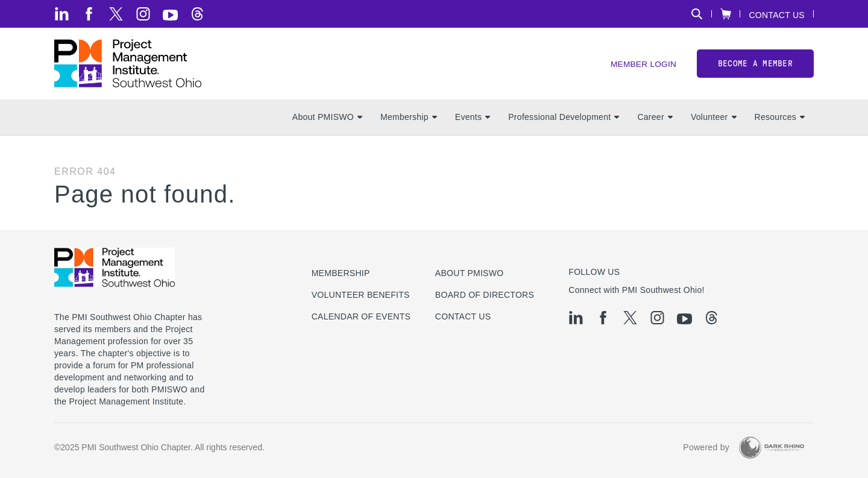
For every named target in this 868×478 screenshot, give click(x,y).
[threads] (197, 14)
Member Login (643, 67)
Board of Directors (485, 295)
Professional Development (564, 121)
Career (655, 121)
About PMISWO (327, 121)
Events (473, 121)
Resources (780, 121)
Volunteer (714, 121)
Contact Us (777, 15)
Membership (409, 121)
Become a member (755, 65)
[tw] (116, 14)
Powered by (706, 448)
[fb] (89, 14)
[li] (62, 14)
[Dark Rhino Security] (772, 448)
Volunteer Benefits (361, 295)
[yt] (170, 15)
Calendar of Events (361, 316)
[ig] (143, 14)
